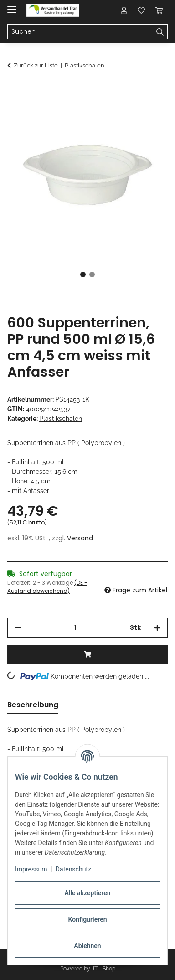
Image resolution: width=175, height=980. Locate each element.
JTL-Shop (103, 969)
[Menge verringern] (18, 628)
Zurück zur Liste (36, 65)
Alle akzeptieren (87, 893)
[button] (124, 10)
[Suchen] (160, 32)
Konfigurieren (87, 919)
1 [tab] (83, 275)
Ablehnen (87, 946)
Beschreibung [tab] (33, 705)
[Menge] (75, 628)
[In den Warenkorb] (15, 90)
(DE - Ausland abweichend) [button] (47, 587)
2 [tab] (92, 275)
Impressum (31, 869)
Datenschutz (73, 869)
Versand (80, 538)
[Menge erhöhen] (157, 628)
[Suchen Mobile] (80, 32)
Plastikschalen (61, 419)
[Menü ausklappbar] (12, 6)
